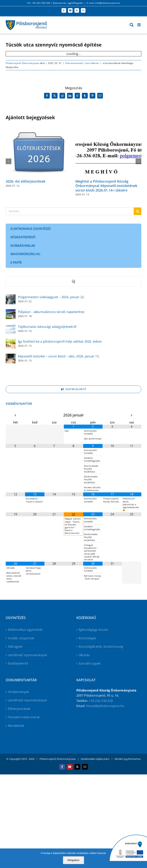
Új (73, 281)
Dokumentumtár (74, 63)
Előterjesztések (19, 709)
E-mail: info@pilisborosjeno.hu (103, 3)
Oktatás (84, 655)
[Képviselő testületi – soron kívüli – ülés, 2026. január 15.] (11, 356)
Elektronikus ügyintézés (25, 630)
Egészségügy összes (93, 630)
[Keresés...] (70, 211)
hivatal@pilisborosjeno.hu (105, 706)
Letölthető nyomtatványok (27, 655)
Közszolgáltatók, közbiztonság (101, 646)
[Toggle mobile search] (132, 25)
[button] (9, 161)
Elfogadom (73, 860)
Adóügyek (15, 646)
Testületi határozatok (24, 717)
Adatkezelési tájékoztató (95, 759)
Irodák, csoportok (21, 638)
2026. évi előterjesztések (26, 181)
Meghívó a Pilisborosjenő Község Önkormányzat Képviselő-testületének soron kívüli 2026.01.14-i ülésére (106, 186)
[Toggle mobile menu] (139, 25)
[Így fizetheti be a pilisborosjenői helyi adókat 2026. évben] (11, 341)
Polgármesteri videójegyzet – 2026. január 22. (51, 297)
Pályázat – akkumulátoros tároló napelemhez (51, 312)
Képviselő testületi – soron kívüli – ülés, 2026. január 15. (59, 356)
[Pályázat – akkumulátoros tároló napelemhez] (11, 312)
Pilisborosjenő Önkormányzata (23, 63)
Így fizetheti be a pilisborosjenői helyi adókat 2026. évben (60, 341)
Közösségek (87, 638)
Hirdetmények (18, 692)
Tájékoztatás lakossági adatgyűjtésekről (47, 327)
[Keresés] (138, 211)
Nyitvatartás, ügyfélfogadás (68, 3)
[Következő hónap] (132, 415)
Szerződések (92, 63)
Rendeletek (16, 726)
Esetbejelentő (18, 663)
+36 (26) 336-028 (101, 701)
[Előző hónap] (15, 415)
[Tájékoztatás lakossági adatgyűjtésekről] (11, 326)
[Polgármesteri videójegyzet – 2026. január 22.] (11, 297)
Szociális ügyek (90, 663)
